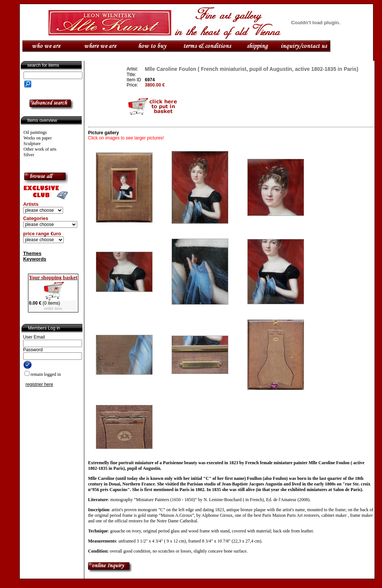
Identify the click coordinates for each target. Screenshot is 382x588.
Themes (32, 253)
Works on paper (38, 138)
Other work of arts (40, 149)
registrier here (39, 384)
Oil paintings (35, 132)
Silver (29, 155)
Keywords (35, 259)
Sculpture (32, 144)
